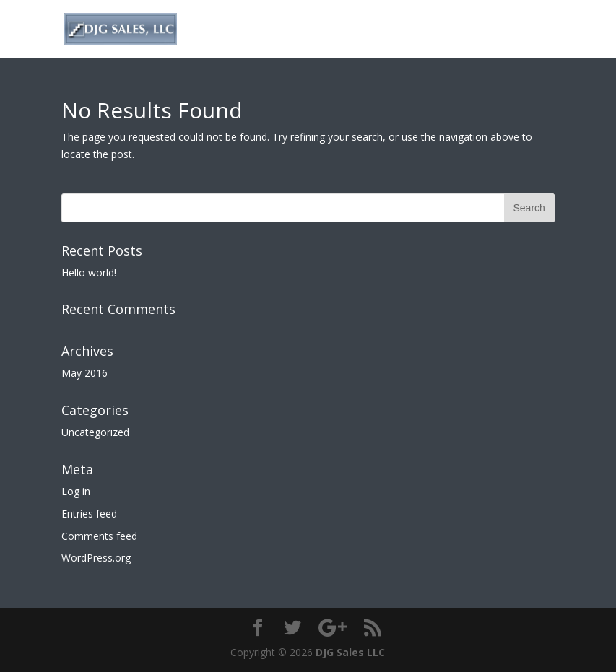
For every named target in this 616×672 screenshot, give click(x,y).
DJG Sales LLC (350, 652)
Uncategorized (95, 432)
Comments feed (99, 536)
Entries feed (89, 514)
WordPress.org (96, 558)
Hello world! (89, 272)
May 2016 (84, 373)
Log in (76, 491)
